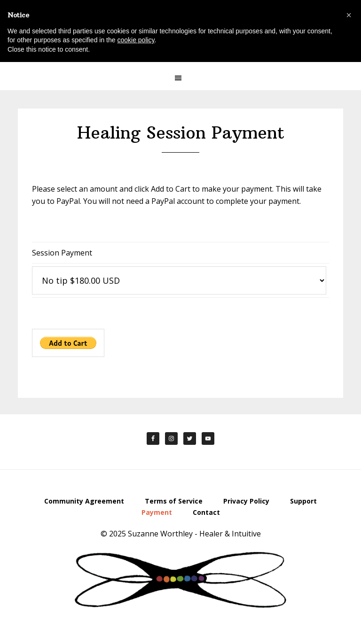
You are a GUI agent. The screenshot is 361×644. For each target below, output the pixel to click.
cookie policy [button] (136, 40)
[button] (180, 78)
